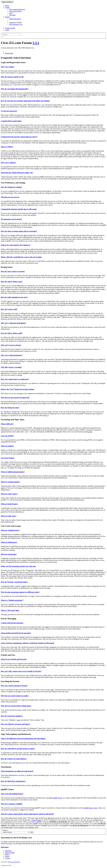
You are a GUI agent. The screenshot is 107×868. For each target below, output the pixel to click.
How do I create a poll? (9, 309)
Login (7, 30)
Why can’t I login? (8, 67)
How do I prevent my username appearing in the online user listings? (25, 101)
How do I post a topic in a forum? (13, 271)
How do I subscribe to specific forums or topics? (18, 749)
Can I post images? (8, 458)
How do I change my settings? (11, 187)
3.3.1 (36, 43)
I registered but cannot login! (11, 121)
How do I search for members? (12, 716)
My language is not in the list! (11, 219)
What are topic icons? (9, 516)
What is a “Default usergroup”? (12, 600)
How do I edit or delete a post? (12, 282)
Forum (7, 7)
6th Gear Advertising (14, 862)
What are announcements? (10, 482)
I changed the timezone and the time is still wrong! (19, 209)
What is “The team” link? (10, 610)
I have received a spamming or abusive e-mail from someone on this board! (28, 643)
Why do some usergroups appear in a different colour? (20, 592)
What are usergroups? (9, 554)
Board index (9, 53)
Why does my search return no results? (15, 696)
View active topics (15, 11)
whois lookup (36, 820)
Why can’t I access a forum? (11, 345)
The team (12, 15)
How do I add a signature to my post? (14, 297)
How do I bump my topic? (10, 408)
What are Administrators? (10, 530)
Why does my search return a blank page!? (16, 706)
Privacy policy (10, 853)
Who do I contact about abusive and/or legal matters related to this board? (27, 814)
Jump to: (5, 830)
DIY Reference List (16, 24)
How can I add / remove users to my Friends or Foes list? (21, 671)
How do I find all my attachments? (13, 781)
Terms (7, 856)
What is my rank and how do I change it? (16, 245)
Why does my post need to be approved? (15, 398)
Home (7, 6)
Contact (8, 858)
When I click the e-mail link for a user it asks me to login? (21, 257)
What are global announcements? (13, 472)
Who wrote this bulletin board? (12, 794)
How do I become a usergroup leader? (14, 582)
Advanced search (15, 19)
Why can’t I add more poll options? (13, 323)
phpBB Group (57, 798)
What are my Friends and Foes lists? (14, 659)
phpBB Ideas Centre (91, 808)
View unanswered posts (17, 9)
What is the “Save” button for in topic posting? (18, 389)
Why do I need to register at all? (12, 77)
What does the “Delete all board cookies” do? (17, 173)
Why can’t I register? (8, 163)
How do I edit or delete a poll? (12, 333)
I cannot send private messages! (12, 623)
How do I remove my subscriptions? (14, 759)
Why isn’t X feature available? (12, 804)
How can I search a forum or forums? (14, 686)
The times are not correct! (10, 197)
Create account (10, 28)
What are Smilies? (7, 446)
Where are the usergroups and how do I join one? (18, 566)
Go (32, 832)
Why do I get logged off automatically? (15, 89)
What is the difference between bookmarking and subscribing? (23, 739)
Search (7, 17)
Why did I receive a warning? (11, 367)
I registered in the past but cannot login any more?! (19, 137)
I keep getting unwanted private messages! (16, 633)
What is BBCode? (7, 424)
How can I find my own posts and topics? (15, 724)
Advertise (8, 851)
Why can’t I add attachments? (12, 355)
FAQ (11, 13)
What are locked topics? (9, 504)
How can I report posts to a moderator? (15, 379)
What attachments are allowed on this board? (17, 771)
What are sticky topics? (9, 494)
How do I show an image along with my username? (19, 231)
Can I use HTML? (7, 436)
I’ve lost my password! (9, 111)
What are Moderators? (9, 542)
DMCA (8, 854)
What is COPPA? (7, 147)
